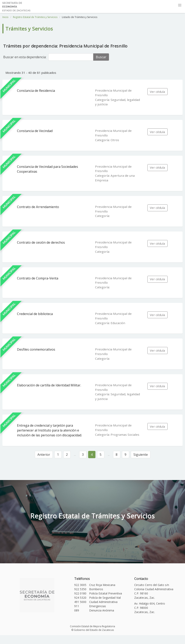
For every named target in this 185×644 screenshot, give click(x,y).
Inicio (5, 17)
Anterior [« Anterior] (44, 455)
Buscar (101, 57)
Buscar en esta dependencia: (25, 57)
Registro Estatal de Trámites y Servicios (35, 17)
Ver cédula (157, 92)
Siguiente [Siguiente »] (141, 455)
